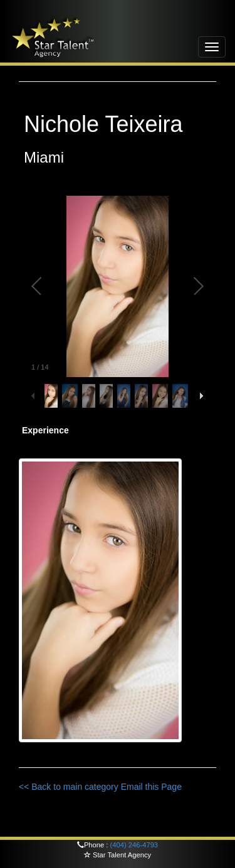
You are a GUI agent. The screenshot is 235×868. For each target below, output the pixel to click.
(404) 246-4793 (134, 845)
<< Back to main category (69, 787)
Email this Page (151, 787)
